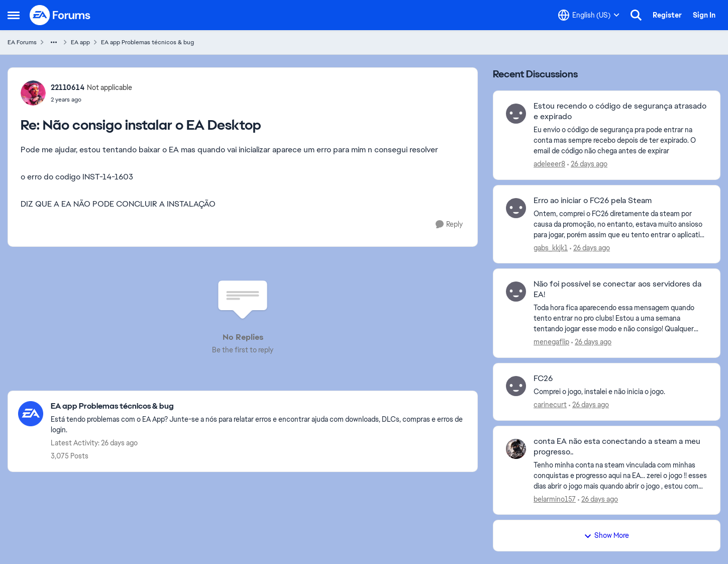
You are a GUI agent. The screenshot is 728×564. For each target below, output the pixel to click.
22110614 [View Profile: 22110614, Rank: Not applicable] (68, 87)
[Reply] (449, 224)
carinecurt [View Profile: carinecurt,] (550, 405)
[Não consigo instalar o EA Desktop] (91, 100)
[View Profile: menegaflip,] (516, 292)
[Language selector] (589, 15)
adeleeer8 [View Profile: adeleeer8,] (549, 164)
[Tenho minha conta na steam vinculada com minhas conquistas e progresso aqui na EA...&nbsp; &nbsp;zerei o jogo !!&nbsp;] (620, 475)
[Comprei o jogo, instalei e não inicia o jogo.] (620, 392)
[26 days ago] (587, 164)
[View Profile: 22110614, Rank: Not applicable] (33, 93)
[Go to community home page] (60, 15)
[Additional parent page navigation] (54, 42)
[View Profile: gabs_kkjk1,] (516, 208)
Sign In (704, 15)
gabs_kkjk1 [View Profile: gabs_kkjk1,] (551, 247)
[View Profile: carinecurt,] (516, 386)
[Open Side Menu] (14, 15)
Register (667, 15)
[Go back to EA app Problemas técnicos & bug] (259, 406)
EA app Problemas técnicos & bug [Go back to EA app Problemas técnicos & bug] (147, 42)
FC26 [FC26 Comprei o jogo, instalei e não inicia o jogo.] (543, 379)
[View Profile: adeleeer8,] (516, 114)
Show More (606, 535)
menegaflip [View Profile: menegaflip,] (551, 342)
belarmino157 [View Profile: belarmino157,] (555, 499)
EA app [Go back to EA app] (80, 42)
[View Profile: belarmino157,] (516, 449)
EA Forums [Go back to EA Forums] (22, 42)
